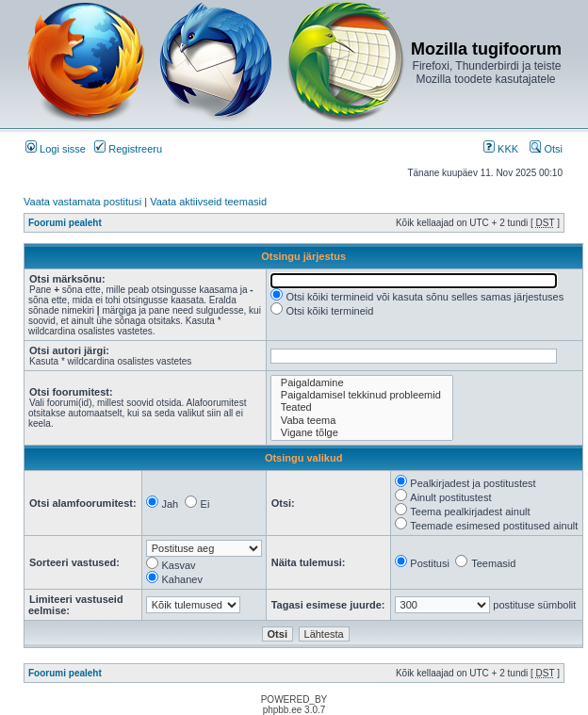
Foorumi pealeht (65, 223)
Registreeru (128, 149)
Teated (362, 407)
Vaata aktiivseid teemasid (208, 202)
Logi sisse (56, 149)
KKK (501, 149)
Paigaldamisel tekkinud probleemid (362, 395)
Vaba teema (362, 421)
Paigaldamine (362, 383)
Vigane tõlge (362, 433)
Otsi (546, 149)
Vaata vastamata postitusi (82, 202)
